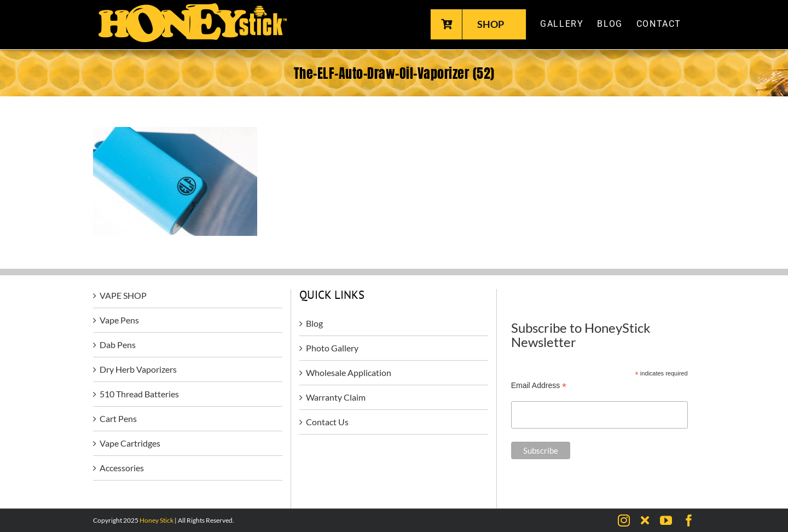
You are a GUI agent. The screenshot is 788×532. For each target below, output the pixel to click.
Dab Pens (118, 345)
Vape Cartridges (130, 443)
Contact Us (327, 422)
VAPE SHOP (123, 295)
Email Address (539, 386)
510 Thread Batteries (139, 394)
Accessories (122, 468)
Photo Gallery (332, 348)
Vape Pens (119, 320)
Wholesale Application (349, 372)
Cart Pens (118, 418)
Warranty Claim (336, 397)
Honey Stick (157, 520)
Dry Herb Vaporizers (138, 369)
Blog (314, 323)
